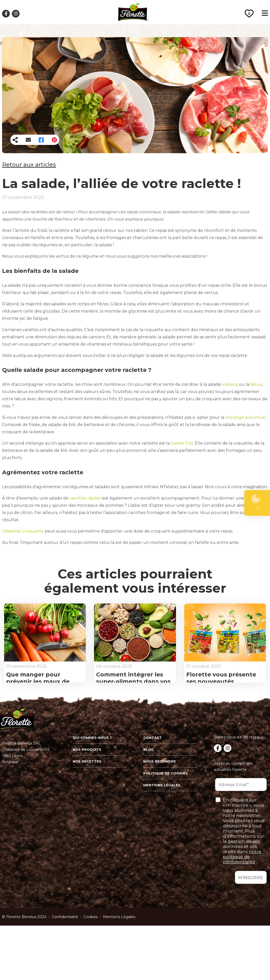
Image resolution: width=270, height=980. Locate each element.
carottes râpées (85, 498)
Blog (149, 806)
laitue (256, 384)
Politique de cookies (166, 830)
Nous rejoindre (160, 818)
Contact (153, 795)
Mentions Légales (119, 974)
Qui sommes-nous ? (92, 795)
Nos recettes (87, 818)
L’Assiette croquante (23, 531)
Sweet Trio (182, 443)
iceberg (230, 384)
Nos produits (87, 806)
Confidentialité (65, 974)
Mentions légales (162, 842)
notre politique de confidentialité (242, 914)
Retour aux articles (29, 165)
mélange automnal (246, 417)
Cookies (91, 974)
